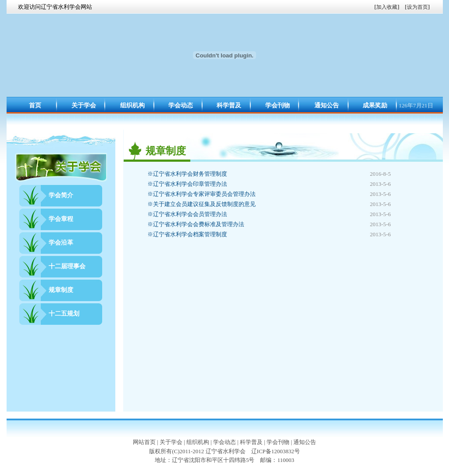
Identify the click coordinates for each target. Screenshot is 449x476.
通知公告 (327, 105)
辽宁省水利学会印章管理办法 (187, 184)
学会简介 (61, 195)
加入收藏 (387, 7)
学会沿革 (61, 243)
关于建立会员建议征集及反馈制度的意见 (201, 204)
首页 (35, 105)
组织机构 (132, 105)
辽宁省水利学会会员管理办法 (187, 214)
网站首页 (144, 442)
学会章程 (61, 219)
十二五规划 (64, 314)
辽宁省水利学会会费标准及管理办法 (196, 224)
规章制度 (61, 290)
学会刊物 (278, 105)
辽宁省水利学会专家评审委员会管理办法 (201, 194)
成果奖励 (375, 105)
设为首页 (417, 7)
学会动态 (181, 105)
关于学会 (84, 105)
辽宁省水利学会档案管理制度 (187, 234)
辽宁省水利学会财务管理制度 (187, 174)
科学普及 (229, 105)
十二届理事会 (67, 266)
